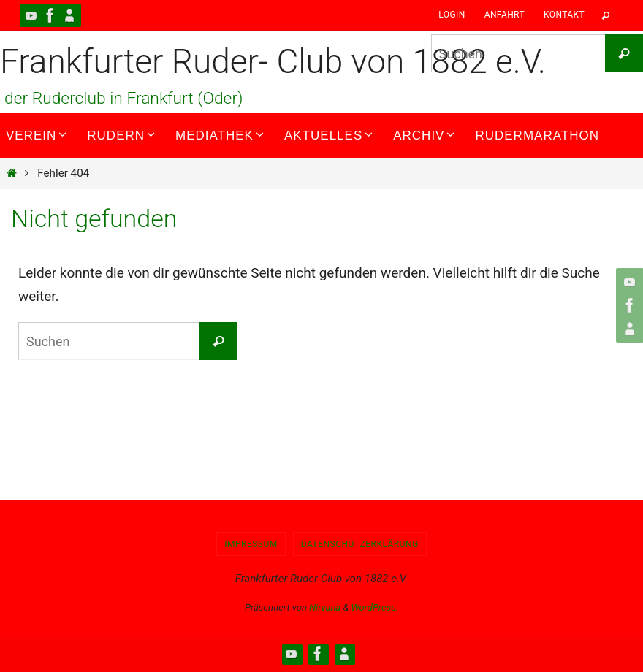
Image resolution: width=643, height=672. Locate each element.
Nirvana (325, 607)
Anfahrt (505, 15)
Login (452, 15)
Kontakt (564, 15)
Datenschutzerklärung (360, 544)
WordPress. (374, 607)
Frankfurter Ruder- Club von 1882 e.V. (273, 61)
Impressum (251, 544)
